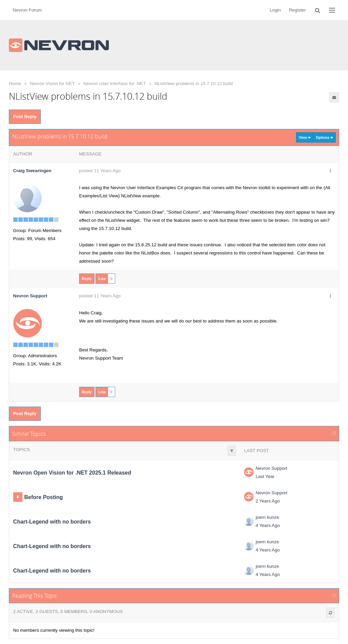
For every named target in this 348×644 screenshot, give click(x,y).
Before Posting (43, 497)
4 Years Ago (268, 525)
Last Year (265, 476)
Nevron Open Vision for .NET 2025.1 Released (72, 473)
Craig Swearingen (32, 171)
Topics (22, 450)
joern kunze (267, 517)
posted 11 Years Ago (100, 171)
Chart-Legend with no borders (52, 522)
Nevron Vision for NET (52, 84)
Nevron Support (271, 468)
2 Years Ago (268, 501)
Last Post (256, 451)
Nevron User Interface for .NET (115, 84)
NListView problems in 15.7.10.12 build (193, 84)
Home (15, 84)
